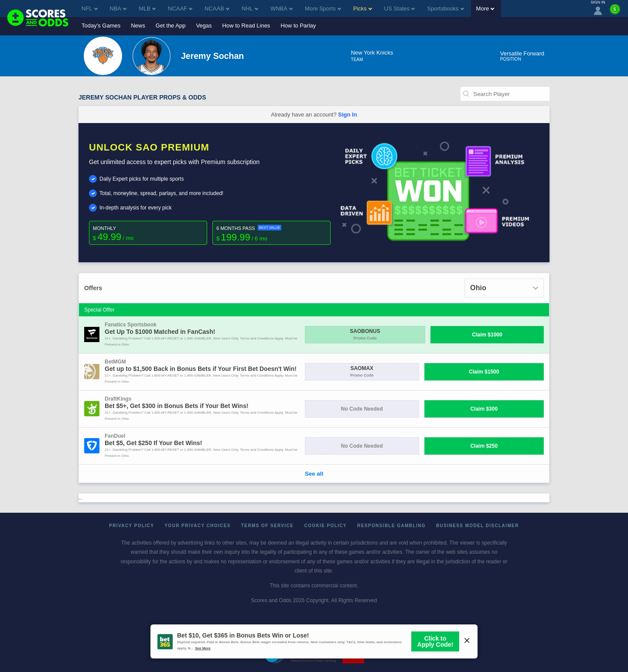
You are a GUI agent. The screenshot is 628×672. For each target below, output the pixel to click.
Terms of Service (268, 526)
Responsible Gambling (391, 526)
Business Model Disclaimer (478, 526)
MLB (147, 9)
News (138, 26)
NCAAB (217, 9)
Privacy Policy (131, 526)
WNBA (282, 9)
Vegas (204, 26)
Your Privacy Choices (198, 526)
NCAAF (180, 9)
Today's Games (101, 26)
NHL (250, 9)
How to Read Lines (246, 26)
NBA (118, 9)
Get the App (171, 26)
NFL (90, 9)
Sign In (347, 115)
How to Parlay (298, 26)
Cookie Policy (325, 526)
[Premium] (615, 13)
